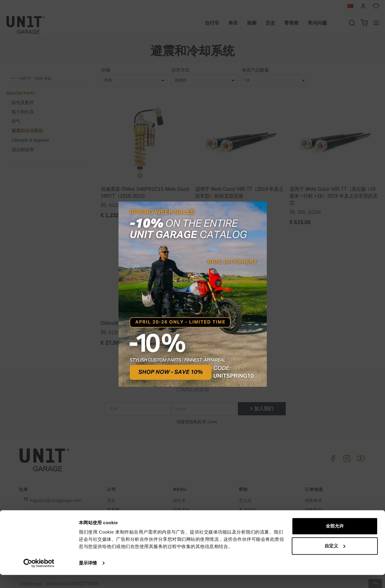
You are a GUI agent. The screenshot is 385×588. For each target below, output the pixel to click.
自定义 (335, 559)
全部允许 (335, 539)
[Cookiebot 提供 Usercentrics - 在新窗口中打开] (39, 576)
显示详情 (88, 576)
